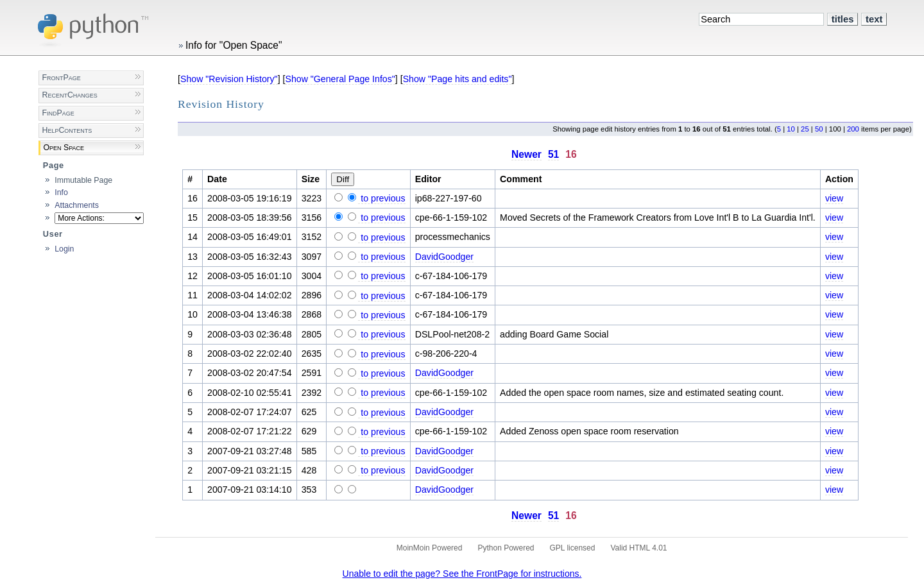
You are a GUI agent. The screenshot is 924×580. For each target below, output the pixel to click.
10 (791, 129)
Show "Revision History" (229, 79)
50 (819, 129)
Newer (526, 154)
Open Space (64, 148)
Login (64, 249)
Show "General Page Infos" (340, 79)
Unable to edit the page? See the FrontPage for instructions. (462, 574)
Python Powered (506, 548)
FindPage (58, 113)
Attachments (77, 205)
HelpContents (67, 130)
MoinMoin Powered (430, 548)
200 (853, 129)
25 (805, 129)
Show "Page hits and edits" (458, 79)
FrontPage (61, 78)
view (834, 198)
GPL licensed (573, 548)
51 (553, 154)
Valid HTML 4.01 (638, 548)
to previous (381, 198)
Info (61, 192)
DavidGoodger (444, 257)
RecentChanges (69, 95)
